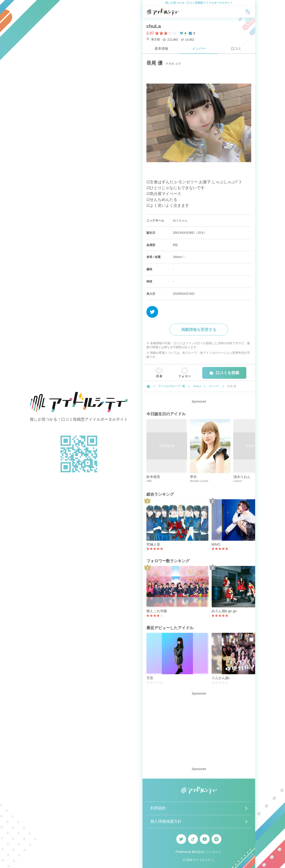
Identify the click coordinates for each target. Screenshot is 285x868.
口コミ (236, 49)
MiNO (216, 544)
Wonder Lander (199, 481)
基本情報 (161, 49)
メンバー (199, 49)
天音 (150, 678)
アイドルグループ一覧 (172, 386)
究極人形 (153, 544)
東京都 (153, 39)
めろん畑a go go (224, 611)
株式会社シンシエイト (207, 852)
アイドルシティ (203, 860)
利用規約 (158, 808)
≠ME (149, 481)
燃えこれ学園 (157, 611)
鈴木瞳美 (153, 477)
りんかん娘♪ (221, 678)
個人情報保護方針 (166, 821)
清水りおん (242, 477)
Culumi (237, 481)
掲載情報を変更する (199, 330)
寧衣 (193, 477)
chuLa (154, 26)
